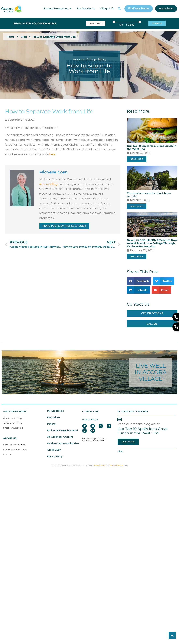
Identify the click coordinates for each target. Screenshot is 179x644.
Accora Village (49, 184)
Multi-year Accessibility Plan (63, 443)
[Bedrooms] (96, 23)
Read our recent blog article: (139, 424)
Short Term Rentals (13, 428)
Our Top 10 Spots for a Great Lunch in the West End (143, 431)
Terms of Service (116, 465)
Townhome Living (13, 423)
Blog (24, 37)
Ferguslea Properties (14, 445)
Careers (7, 455)
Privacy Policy (55, 456)
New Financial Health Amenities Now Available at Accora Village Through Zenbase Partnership (152, 243)
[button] (58, 9)
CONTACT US (90, 412)
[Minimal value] (127, 22)
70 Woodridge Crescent (60, 437)
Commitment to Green (15, 450)
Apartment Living (13, 418)
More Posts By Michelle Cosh (64, 226)
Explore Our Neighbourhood (63, 430)
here (52, 154)
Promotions (53, 417)
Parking (51, 424)
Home (11, 37)
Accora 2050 (54, 450)
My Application (56, 411)
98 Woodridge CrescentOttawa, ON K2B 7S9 (95, 440)
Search (157, 23)
